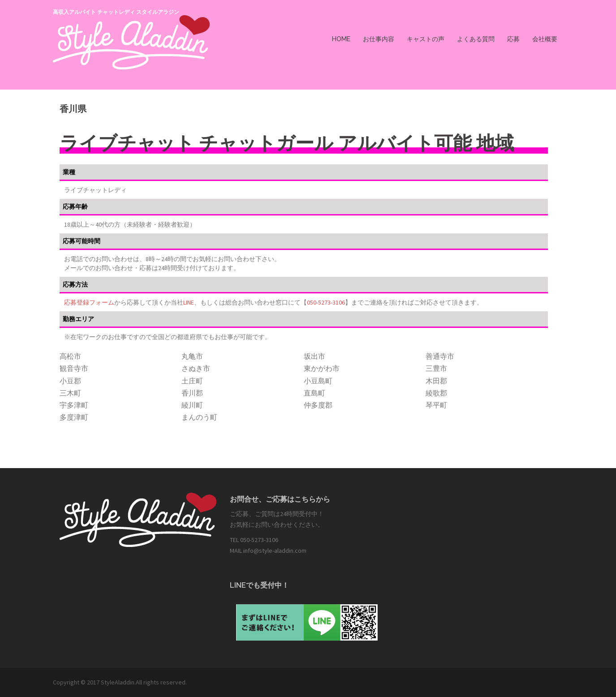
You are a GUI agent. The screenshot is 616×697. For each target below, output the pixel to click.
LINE (189, 302)
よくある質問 (476, 39)
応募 (513, 39)
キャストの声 (426, 39)
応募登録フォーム (89, 302)
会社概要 (545, 39)
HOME (341, 39)
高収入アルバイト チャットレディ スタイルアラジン (116, 12)
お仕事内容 (379, 39)
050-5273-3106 (326, 302)
